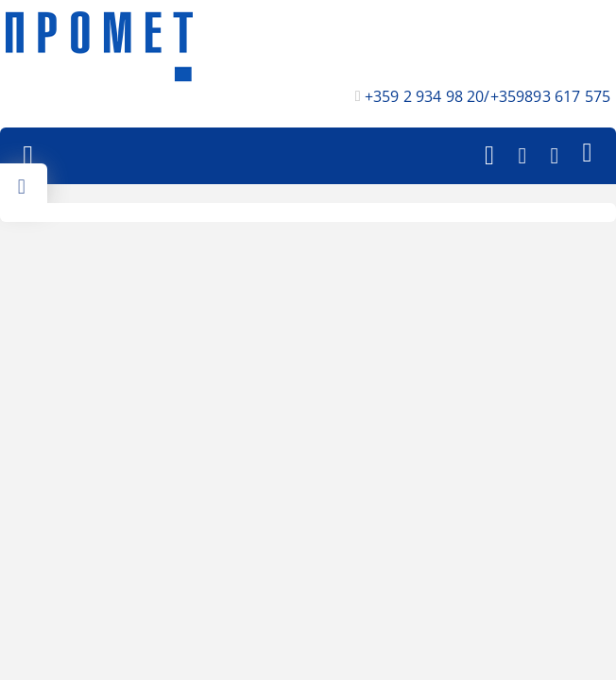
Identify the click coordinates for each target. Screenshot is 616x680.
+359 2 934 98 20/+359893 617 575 (488, 96)
